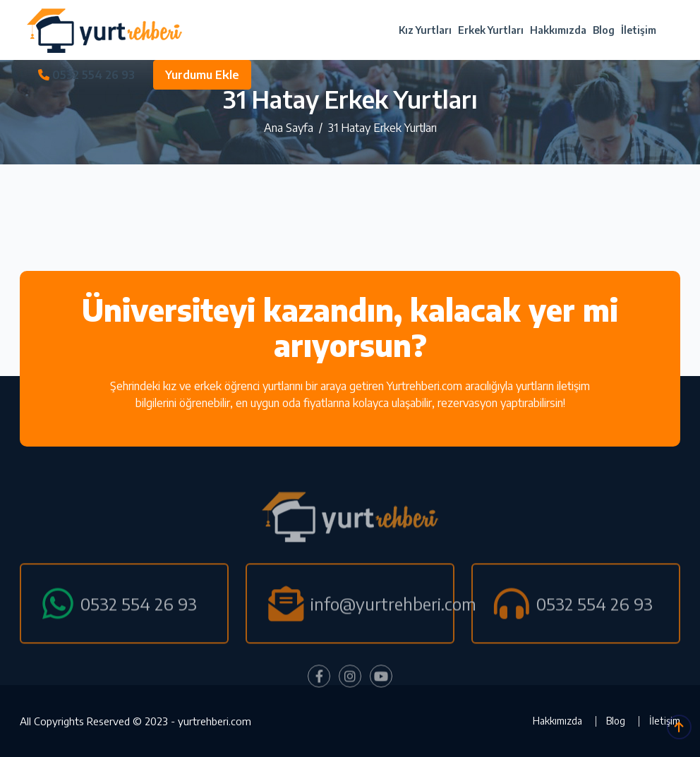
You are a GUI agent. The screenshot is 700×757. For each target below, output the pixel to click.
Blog (604, 30)
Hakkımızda (558, 30)
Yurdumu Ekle (202, 75)
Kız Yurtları (425, 30)
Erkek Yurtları (491, 30)
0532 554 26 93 (86, 75)
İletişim (639, 30)
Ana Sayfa (289, 128)
